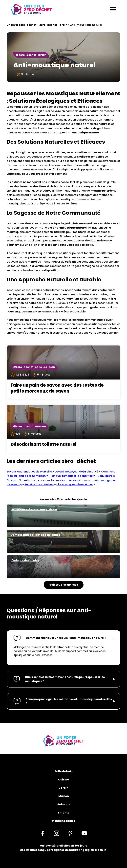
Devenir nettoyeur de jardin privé (76, 472)
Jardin (64, 788)
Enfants (64, 813)
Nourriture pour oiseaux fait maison (43, 480)
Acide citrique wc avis (84, 480)
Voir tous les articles (64, 585)
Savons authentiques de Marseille (29, 472)
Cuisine (63, 780)
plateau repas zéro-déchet (75, 484)
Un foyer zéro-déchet (22, 25)
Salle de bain (64, 771)
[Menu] (113, 9)
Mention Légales (63, 821)
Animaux (64, 804)
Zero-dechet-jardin (53, 25)
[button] (63, 638)
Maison (64, 796)
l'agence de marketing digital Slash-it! (80, 850)
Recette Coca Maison (39, 484)
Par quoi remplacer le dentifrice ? (73, 476)
